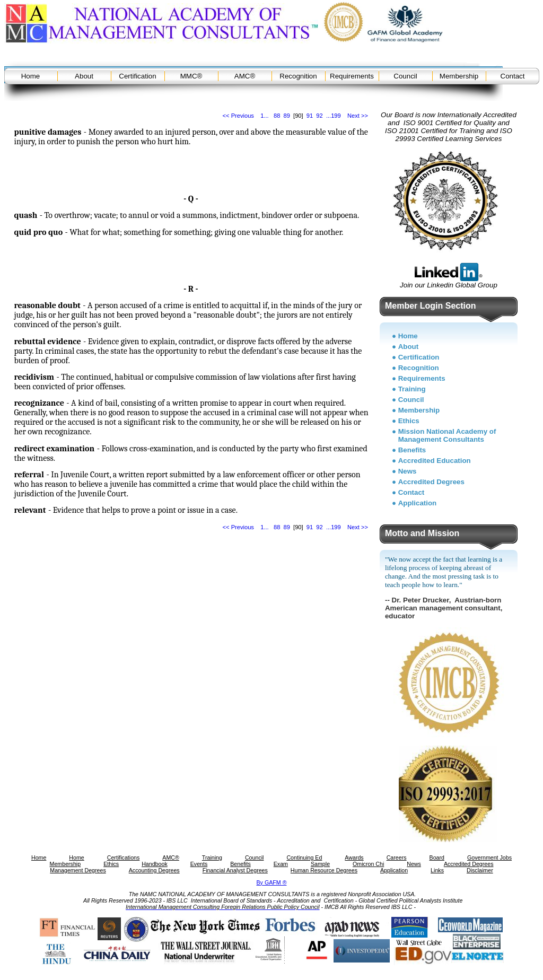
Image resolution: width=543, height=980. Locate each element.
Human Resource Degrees (324, 870)
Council (405, 76)
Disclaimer (480, 870)
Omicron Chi (368, 864)
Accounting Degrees (154, 870)
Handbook (155, 864)
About (84, 76)
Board (437, 857)
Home (31, 76)
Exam (281, 864)
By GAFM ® (272, 882)
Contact (513, 76)
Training (412, 389)
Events (199, 864)
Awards (354, 857)
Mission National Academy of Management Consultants (447, 435)
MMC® (191, 76)
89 (287, 116)
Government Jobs (489, 857)
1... (264, 116)
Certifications (124, 857)
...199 (334, 116)
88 (277, 116)
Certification (137, 76)
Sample (320, 864)
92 (319, 116)
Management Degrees (78, 870)
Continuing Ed (304, 857)
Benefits (412, 450)
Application (418, 503)
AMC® (245, 76)
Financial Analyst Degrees (235, 870)
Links (437, 870)
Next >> (358, 116)
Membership (459, 76)
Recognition (298, 76)
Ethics (409, 421)
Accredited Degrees (431, 482)
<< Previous (238, 116)
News (408, 471)
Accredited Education (435, 461)
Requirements (352, 76)
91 (310, 116)
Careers (397, 857)
